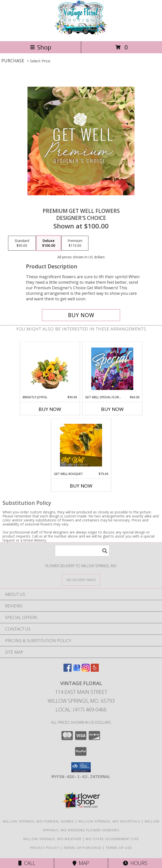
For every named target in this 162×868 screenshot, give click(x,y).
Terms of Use (119, 848)
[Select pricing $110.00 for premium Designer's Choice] (75, 243)
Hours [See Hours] (135, 863)
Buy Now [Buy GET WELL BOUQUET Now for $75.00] (81, 486)
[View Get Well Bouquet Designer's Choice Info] (81, 445)
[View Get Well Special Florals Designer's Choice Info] (112, 369)
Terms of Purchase (83, 848)
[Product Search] (82, 551)
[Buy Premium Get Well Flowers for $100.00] (81, 315)
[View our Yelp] (95, 670)
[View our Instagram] (86, 670)
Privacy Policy (45, 848)
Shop (41, 47)
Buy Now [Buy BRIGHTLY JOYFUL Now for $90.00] (50, 409)
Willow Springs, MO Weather (52, 839)
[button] (81, 767)
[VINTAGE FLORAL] (81, 34)
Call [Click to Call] (27, 863)
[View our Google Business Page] (77, 670)
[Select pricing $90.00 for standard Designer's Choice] (22, 243)
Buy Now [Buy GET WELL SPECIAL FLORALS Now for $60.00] (112, 409)
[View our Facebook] (68, 670)
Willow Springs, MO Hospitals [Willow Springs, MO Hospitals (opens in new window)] (109, 821)
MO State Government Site (112, 839)
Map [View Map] (81, 863)
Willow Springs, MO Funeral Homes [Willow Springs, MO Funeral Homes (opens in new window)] (38, 821)
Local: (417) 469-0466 (81, 710)
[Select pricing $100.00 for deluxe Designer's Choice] (49, 243)
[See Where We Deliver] (81, 580)
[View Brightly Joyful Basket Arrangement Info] (50, 368)
